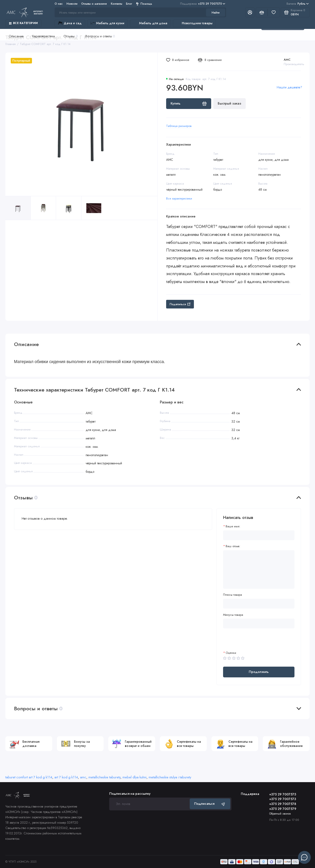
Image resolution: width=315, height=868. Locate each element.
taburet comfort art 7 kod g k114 (29, 777)
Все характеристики (179, 198)
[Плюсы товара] (259, 604)
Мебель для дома (150, 23)
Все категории (24, 23)
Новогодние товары (194, 23)
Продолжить (259, 672)
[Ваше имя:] (259, 535)
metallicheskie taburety (104, 777)
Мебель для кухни (107, 23)
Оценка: (231, 653)
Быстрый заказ (229, 103)
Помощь (144, 4)
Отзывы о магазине (94, 4)
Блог (129, 4)
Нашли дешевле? (289, 87)
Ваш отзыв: (233, 546)
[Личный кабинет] (250, 12)
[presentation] (259, 642)
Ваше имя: (233, 526)
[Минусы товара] (259, 623)
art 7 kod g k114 (66, 777)
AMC (287, 60)
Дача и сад (70, 23)
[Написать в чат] (304, 857)
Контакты (117, 4)
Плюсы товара (233, 595)
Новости (72, 4)
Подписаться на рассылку (130, 794)
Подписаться (210, 804)
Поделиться (180, 304)
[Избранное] (274, 12)
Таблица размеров (179, 126)
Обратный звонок (280, 814)
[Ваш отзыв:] (259, 569)
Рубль (298, 4)
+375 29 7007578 (283, 804)
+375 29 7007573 (283, 799)
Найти (216, 12)
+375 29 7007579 (283, 809)
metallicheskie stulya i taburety (170, 777)
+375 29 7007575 (203, 4)
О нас (59, 4)
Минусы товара (233, 615)
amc (83, 777)
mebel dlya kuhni (135, 777)
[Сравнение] (262, 12)
